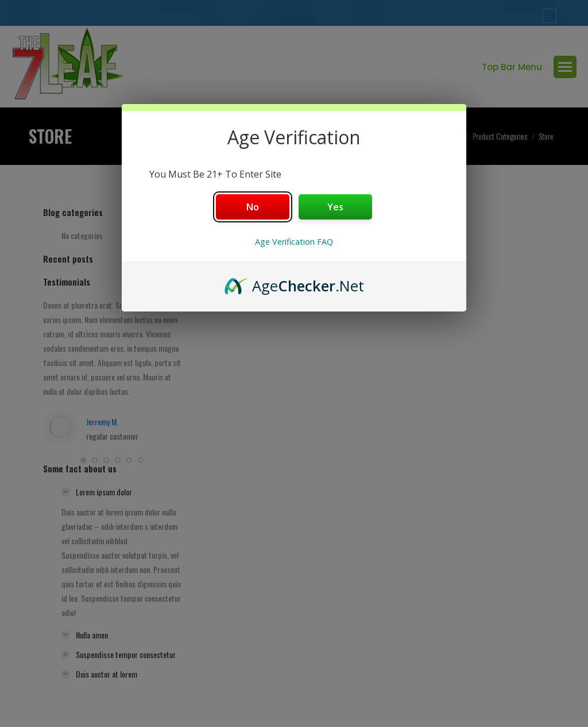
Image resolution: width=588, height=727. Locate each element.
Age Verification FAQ (294, 242)
